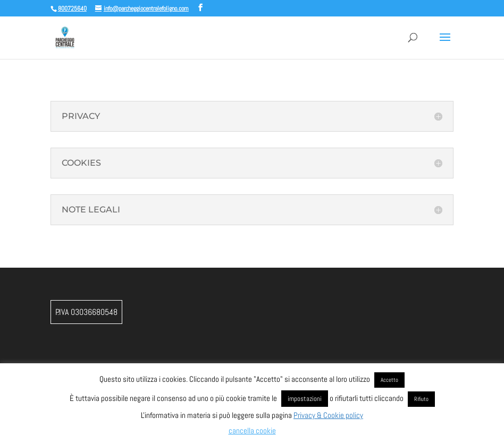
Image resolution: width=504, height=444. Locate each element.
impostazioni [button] (305, 399)
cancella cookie (252, 430)
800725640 (72, 8)
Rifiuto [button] (421, 399)
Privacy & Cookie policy (328, 415)
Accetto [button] (389, 380)
